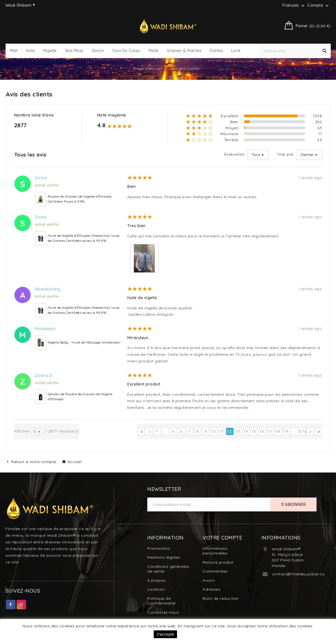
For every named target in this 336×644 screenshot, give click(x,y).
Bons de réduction (221, 598)
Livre (236, 51)
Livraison (156, 589)
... (165, 431)
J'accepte (165, 634)
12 (230, 431)
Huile (31, 51)
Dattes (216, 51)
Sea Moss (74, 51)
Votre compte (222, 538)
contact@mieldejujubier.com (300, 574)
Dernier (307, 155)
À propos (156, 580)
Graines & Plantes (184, 51)
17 (270, 431)
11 (222, 431)
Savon (98, 51)
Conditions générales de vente (168, 569)
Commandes (215, 571)
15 (254, 431)
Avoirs (209, 580)
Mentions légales (164, 557)
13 (238, 431)
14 (246, 431)
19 (286, 431)
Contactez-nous (163, 612)
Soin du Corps (126, 51)
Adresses (211, 589)
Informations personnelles (215, 551)
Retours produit (218, 562)
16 (262, 431)
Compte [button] (319, 6)
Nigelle (50, 51)
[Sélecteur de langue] (294, 5)
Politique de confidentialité (161, 601)
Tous (256, 155)
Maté (154, 51)
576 (303, 431)
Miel (14, 51)
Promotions (159, 548)
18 (278, 431)
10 (214, 431)
